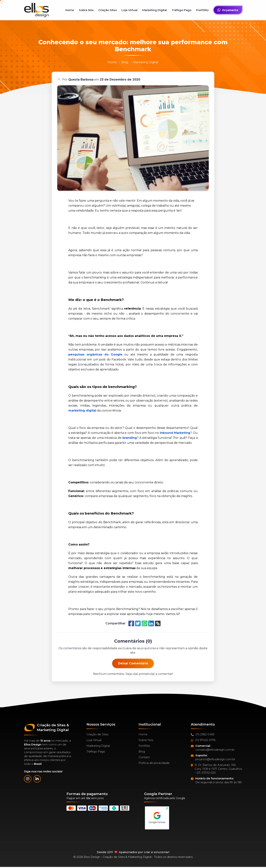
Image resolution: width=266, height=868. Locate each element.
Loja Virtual (129, 10)
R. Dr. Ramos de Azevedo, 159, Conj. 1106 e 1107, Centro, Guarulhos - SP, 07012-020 (216, 769)
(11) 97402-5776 (203, 740)
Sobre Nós (86, 10)
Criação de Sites (97, 734)
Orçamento (228, 10)
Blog (125, 62)
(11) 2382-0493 (203, 734)
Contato (144, 757)
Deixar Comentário (133, 663)
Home (70, 10)
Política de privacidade (154, 763)
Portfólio (202, 10)
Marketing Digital (155, 10)
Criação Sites (108, 10)
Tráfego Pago (181, 10)
